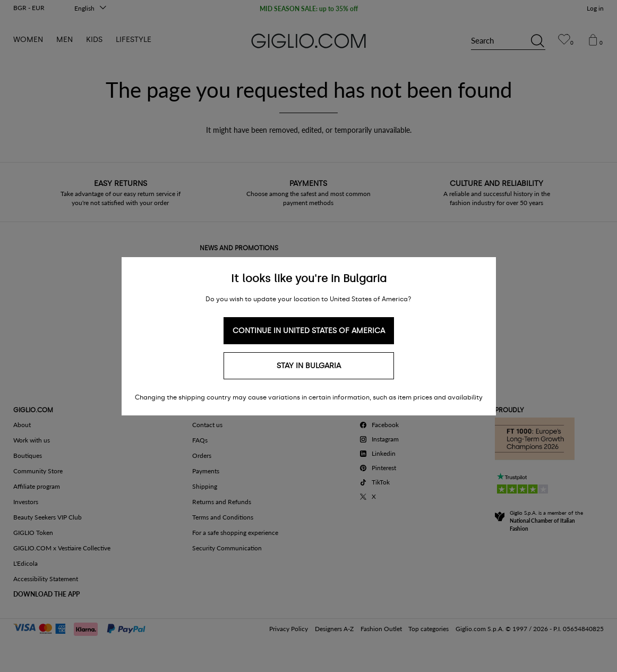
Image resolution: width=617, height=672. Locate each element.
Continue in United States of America (309, 331)
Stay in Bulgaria (309, 366)
